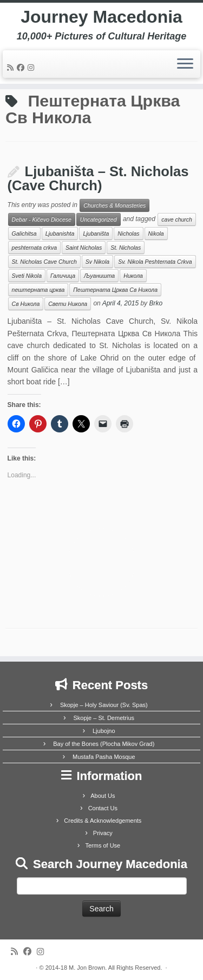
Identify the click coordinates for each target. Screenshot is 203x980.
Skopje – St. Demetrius (104, 718)
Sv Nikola (97, 262)
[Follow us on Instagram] (32, 68)
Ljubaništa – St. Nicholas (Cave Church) (98, 178)
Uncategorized (99, 219)
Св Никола (26, 304)
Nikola (156, 234)
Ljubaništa (96, 234)
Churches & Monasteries (114, 205)
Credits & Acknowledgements (103, 821)
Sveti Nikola (27, 276)
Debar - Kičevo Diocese (42, 219)
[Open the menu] (185, 64)
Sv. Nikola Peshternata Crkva (155, 262)
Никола (133, 276)
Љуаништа (99, 276)
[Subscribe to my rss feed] (12, 68)
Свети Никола (68, 304)
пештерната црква (38, 290)
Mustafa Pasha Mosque (104, 757)
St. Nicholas (126, 248)
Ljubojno (104, 731)
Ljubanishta (60, 234)
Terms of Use (103, 845)
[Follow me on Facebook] (22, 68)
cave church (177, 219)
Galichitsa (24, 234)
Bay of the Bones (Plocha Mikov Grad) (104, 744)
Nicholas (128, 234)
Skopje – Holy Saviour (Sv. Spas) (104, 705)
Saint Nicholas (84, 248)
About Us (103, 796)
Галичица (63, 276)
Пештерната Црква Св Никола (115, 290)
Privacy (103, 833)
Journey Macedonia (101, 17)
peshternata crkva (34, 248)
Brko (156, 304)
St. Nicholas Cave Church (44, 262)
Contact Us (103, 808)
